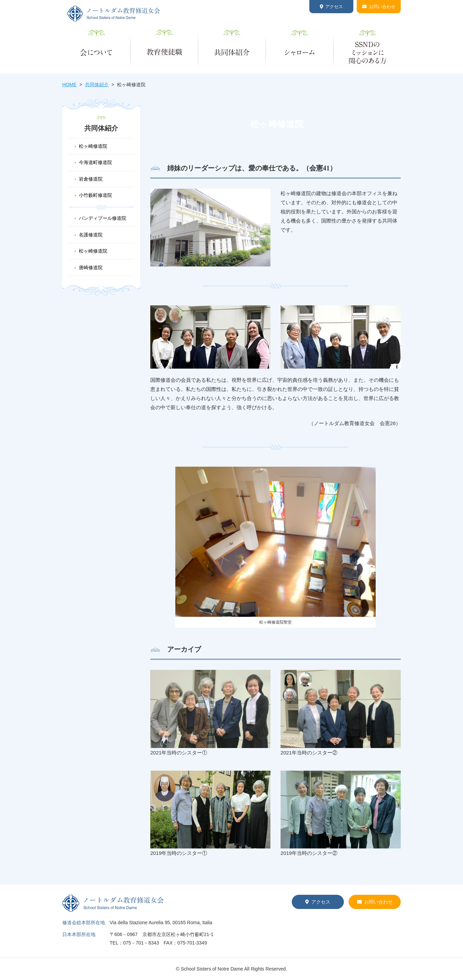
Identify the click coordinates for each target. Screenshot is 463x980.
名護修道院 (91, 235)
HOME (69, 85)
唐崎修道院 (91, 267)
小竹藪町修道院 (95, 195)
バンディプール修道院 (103, 218)
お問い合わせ (382, 7)
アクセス (334, 7)
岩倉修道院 (91, 179)
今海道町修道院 (95, 162)
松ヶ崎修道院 (93, 146)
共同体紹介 (97, 85)
